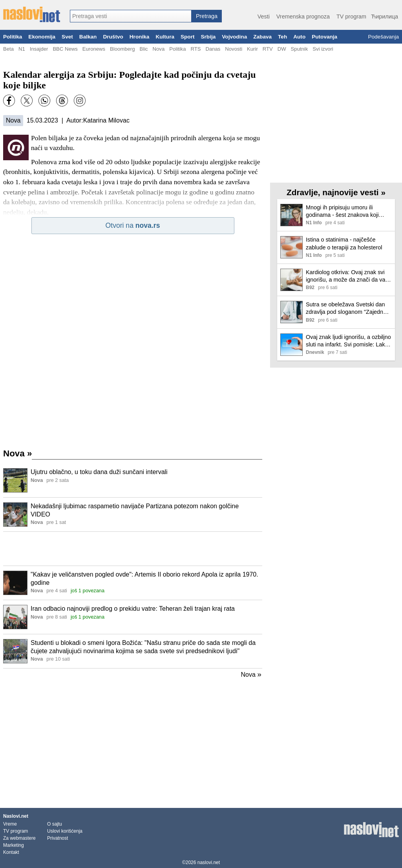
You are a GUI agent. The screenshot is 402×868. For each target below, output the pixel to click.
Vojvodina (234, 37)
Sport (188, 37)
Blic (143, 49)
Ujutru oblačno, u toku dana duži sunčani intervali (99, 472)
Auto (299, 37)
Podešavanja (383, 37)
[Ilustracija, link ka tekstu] (15, 481)
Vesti (264, 16)
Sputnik (300, 49)
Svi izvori (323, 49)
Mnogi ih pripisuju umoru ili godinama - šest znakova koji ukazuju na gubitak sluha (342, 212)
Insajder (39, 49)
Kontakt (11, 852)
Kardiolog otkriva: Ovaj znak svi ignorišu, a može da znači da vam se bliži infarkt (348, 276)
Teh (282, 37)
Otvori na (133, 225)
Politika (13, 37)
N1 (22, 49)
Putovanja (324, 37)
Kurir (252, 49)
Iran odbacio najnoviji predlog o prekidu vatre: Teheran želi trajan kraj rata (133, 609)
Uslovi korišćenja (65, 831)
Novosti (234, 49)
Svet (67, 37)
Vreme (10, 824)
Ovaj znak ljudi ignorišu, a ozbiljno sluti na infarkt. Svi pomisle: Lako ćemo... (348, 341)
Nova (159, 49)
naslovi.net (209, 863)
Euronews (94, 49)
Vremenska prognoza (303, 16)
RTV (268, 49)
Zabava (262, 37)
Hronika (140, 37)
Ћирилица (385, 16)
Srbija (208, 37)
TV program (351, 16)
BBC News (65, 49)
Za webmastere (19, 838)
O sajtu (55, 824)
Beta (8, 49)
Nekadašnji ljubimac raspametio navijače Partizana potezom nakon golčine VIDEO (135, 510)
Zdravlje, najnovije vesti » (336, 192)
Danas (213, 49)
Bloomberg (122, 49)
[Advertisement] (133, 549)
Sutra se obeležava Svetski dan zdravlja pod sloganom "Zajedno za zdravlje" (346, 309)
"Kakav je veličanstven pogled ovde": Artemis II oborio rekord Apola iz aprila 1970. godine (144, 579)
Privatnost (58, 838)
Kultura (165, 37)
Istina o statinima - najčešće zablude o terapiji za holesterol (344, 243)
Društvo (113, 37)
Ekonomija (42, 37)
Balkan (88, 37)
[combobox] (131, 16)
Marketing (14, 845)
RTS (196, 49)
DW (282, 49)
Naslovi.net (16, 816)
